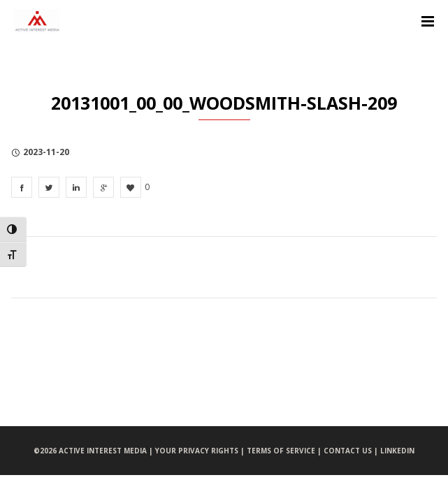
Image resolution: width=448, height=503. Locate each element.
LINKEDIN (397, 451)
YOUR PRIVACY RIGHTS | (201, 451)
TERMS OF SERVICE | (285, 451)
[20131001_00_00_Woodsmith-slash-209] (22, 187)
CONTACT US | (352, 451)
